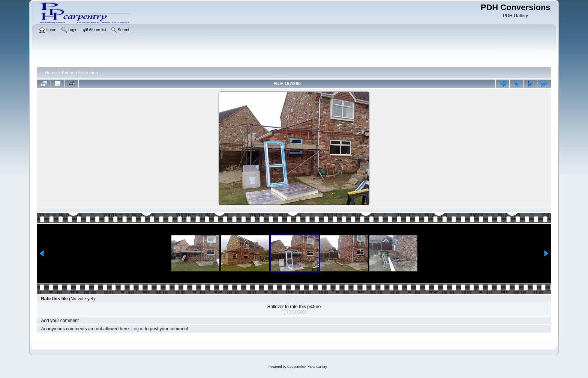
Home (51, 73)
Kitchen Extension (80, 73)
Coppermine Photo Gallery (307, 367)
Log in (137, 329)
